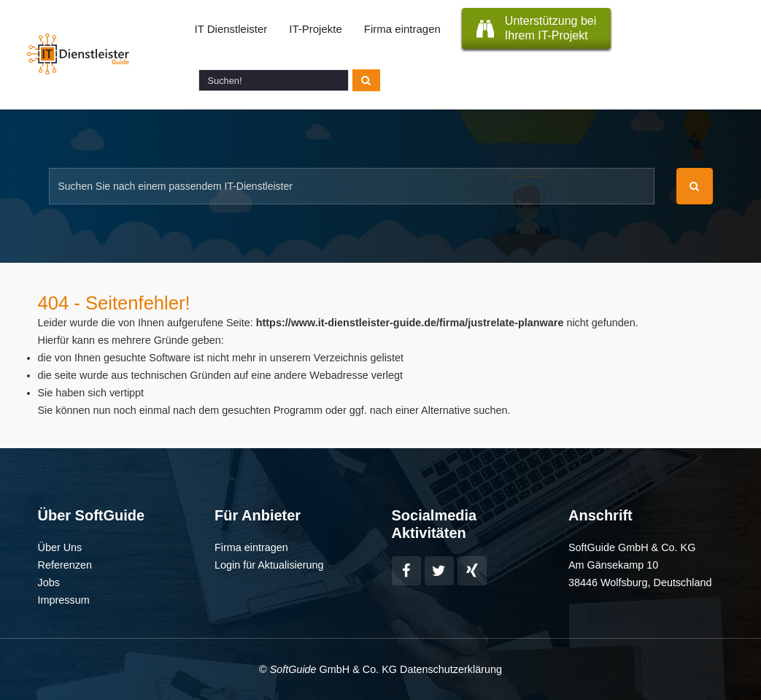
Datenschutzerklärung (451, 669)
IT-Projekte (316, 29)
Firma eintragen (402, 29)
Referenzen (65, 565)
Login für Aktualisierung (269, 565)
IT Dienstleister (231, 29)
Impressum (64, 600)
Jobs (49, 582)
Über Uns (60, 547)
